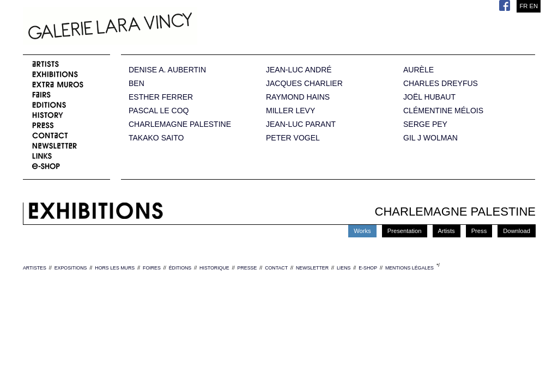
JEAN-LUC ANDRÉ (299, 70)
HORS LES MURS (115, 268)
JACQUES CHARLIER (304, 84)
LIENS (344, 268)
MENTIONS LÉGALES (410, 268)
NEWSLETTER (312, 268)
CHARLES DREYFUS (441, 84)
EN (533, 6)
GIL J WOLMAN (430, 138)
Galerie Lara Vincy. (165, 27)
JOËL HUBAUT (429, 97)
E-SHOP (368, 268)
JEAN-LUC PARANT (301, 124)
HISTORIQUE (214, 268)
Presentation (405, 231)
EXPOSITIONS (71, 268)
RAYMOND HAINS (298, 97)
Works (362, 231)
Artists (447, 231)
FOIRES (152, 268)
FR (523, 6)
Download (517, 231)
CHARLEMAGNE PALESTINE (180, 124)
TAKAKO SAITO (156, 138)
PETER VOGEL (293, 138)
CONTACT (276, 268)
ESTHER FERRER (161, 97)
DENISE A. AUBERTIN (167, 70)
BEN (137, 84)
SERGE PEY (425, 124)
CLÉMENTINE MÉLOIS (443, 111)
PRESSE (247, 268)
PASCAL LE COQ (159, 111)
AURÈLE (418, 70)
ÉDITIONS (180, 268)
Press (479, 231)
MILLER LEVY (290, 111)
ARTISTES (35, 268)
